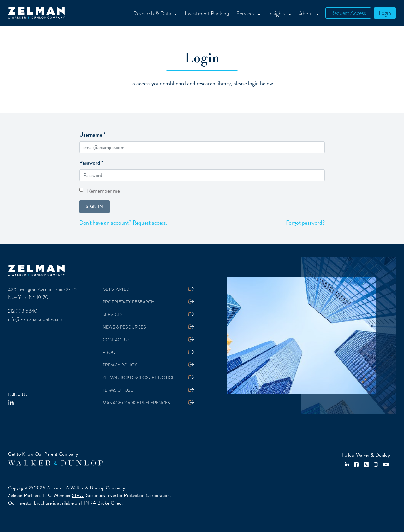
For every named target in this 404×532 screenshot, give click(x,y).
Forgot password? (305, 222)
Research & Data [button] (153, 13)
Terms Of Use (118, 390)
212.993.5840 (23, 311)
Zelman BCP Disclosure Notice (139, 378)
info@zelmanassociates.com (36, 319)
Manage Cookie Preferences (136, 403)
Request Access (348, 13)
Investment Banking (207, 13)
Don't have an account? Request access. (123, 222)
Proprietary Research (129, 302)
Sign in (94, 206)
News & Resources (124, 327)
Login (385, 13)
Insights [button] (278, 13)
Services (113, 315)
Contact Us (116, 340)
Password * (91, 163)
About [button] (307, 13)
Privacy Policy (120, 365)
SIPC (78, 495)
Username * (92, 134)
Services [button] (246, 13)
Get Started (116, 289)
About (110, 352)
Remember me (104, 191)
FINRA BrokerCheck (102, 503)
